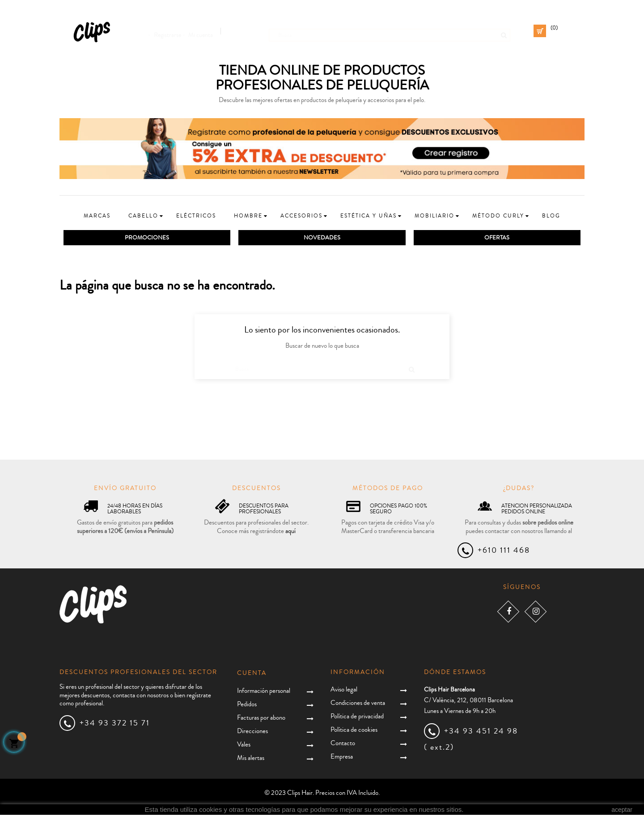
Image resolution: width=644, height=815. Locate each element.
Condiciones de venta (358, 703)
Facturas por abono (261, 718)
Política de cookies (354, 730)
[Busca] (390, 31)
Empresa (342, 757)
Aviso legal (344, 690)
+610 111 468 (504, 550)
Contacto (343, 744)
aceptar (622, 810)
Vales (244, 745)
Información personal (264, 691)
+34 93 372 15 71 (115, 723)
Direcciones (252, 732)
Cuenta (252, 674)
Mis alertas (251, 758)
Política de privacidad (357, 717)
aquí (290, 531)
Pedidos (247, 705)
